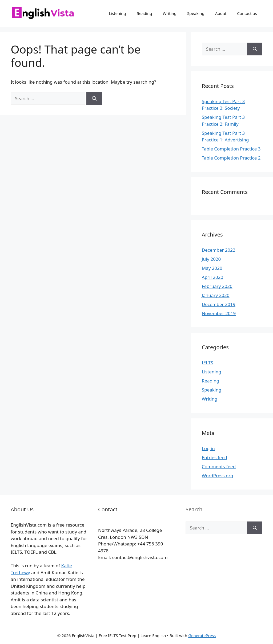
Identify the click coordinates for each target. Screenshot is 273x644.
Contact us (247, 13)
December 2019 (219, 304)
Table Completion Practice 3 (231, 149)
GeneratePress (202, 635)
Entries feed (214, 457)
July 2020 (211, 259)
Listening (117, 13)
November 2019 (219, 313)
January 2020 (216, 295)
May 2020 (212, 268)
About (221, 13)
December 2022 (219, 250)
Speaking (196, 13)
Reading (144, 13)
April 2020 (212, 277)
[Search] (94, 99)
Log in (208, 448)
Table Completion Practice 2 (231, 158)
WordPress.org (218, 476)
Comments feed (219, 466)
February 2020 (217, 286)
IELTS (208, 363)
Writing (170, 13)
